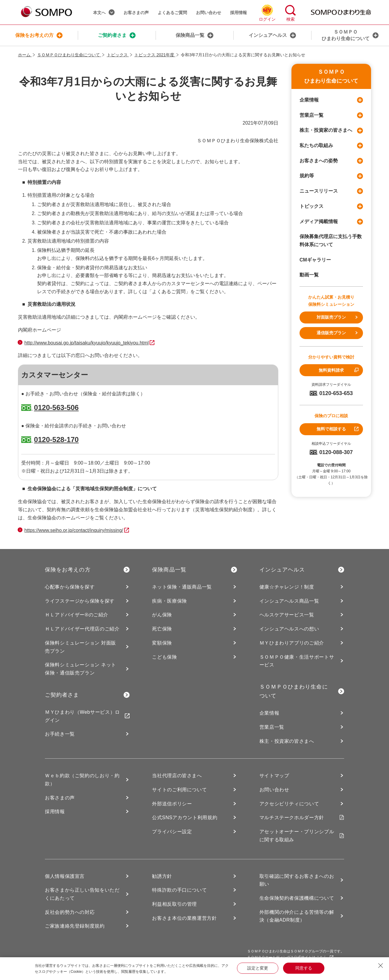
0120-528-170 (56, 440)
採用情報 (238, 13)
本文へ (104, 12)
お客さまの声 (136, 13)
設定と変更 (258, 968)
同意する (304, 968)
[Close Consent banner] (381, 966)
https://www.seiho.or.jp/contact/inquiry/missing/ (74, 530)
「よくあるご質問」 (169, 292)
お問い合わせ (209, 13)
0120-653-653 (331, 393)
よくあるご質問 (172, 13)
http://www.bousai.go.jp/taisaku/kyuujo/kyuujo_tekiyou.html (87, 343)
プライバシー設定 (172, 832)
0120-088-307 (331, 452)
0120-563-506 (56, 407)
